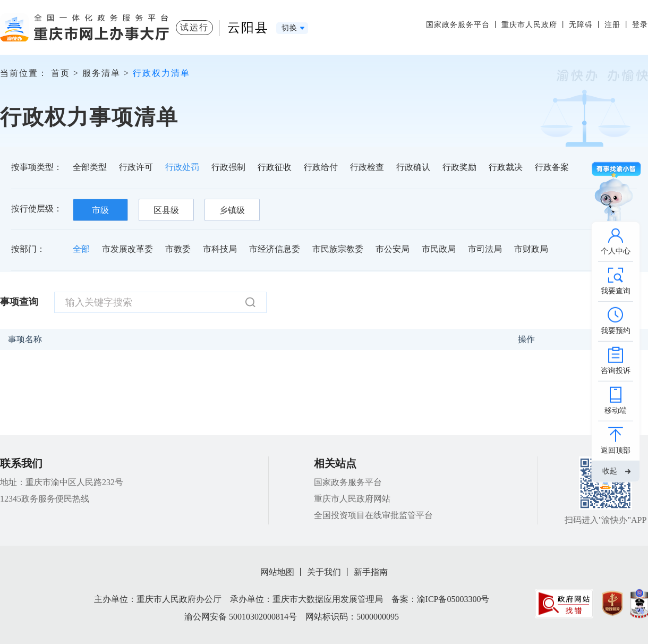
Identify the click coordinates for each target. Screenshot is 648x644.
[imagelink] (564, 603)
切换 (289, 28)
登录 (640, 25)
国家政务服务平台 (458, 25)
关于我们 (324, 572)
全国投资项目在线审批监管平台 (373, 515)
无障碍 (581, 25)
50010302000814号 (263, 617)
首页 (61, 73)
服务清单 (101, 73)
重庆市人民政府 (529, 25)
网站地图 (277, 572)
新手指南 (371, 572)
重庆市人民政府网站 (352, 499)
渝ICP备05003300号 (453, 599)
